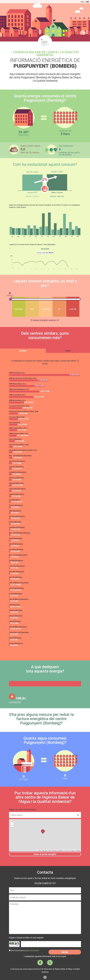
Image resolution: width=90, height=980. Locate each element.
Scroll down (45, 977)
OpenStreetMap (53, 851)
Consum (23, 351)
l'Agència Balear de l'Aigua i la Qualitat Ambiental (46, 54)
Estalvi (68, 351)
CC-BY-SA (67, 851)
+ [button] (12, 822)
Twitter (50, 963)
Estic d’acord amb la (25, 951)
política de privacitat (32, 951)
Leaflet (39, 851)
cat (87, 2)
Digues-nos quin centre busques (23, 809)
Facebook (40, 963)
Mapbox (78, 851)
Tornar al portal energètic (45, 854)
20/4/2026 (45, 249)
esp (82, 2)
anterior (10, 248)
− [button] (12, 825)
